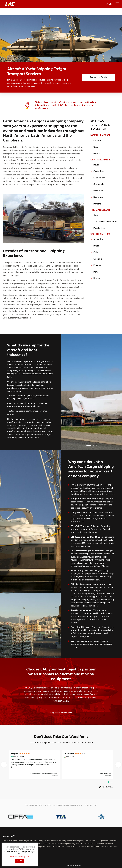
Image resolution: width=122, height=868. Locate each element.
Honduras (98, 191)
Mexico (29, 181)
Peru (96, 272)
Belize (96, 165)
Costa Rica (98, 171)
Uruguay (97, 278)
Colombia (49, 181)
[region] (61, 765)
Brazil (41, 181)
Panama (57, 181)
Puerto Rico (99, 228)
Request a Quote (98, 77)
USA (96, 147)
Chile (35, 181)
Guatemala (99, 184)
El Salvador (99, 178)
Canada (97, 141)
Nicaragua (98, 197)
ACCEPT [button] (20, 861)
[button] (89, 445)
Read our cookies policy (20, 857)
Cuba (96, 215)
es (110, 4)
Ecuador (97, 265)
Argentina (98, 239)
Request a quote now (61, 713)
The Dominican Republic (105, 222)
